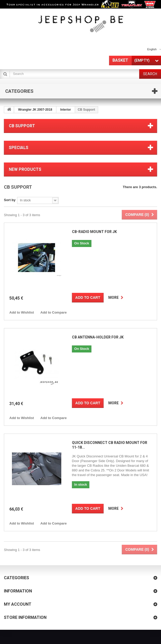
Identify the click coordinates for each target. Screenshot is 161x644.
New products (25, 169)
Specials (19, 148)
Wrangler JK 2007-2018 (35, 110)
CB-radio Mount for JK (94, 232)
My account (18, 604)
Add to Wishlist (22, 312)
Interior (66, 110)
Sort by (10, 200)
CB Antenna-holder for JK (98, 337)
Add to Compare (54, 312)
